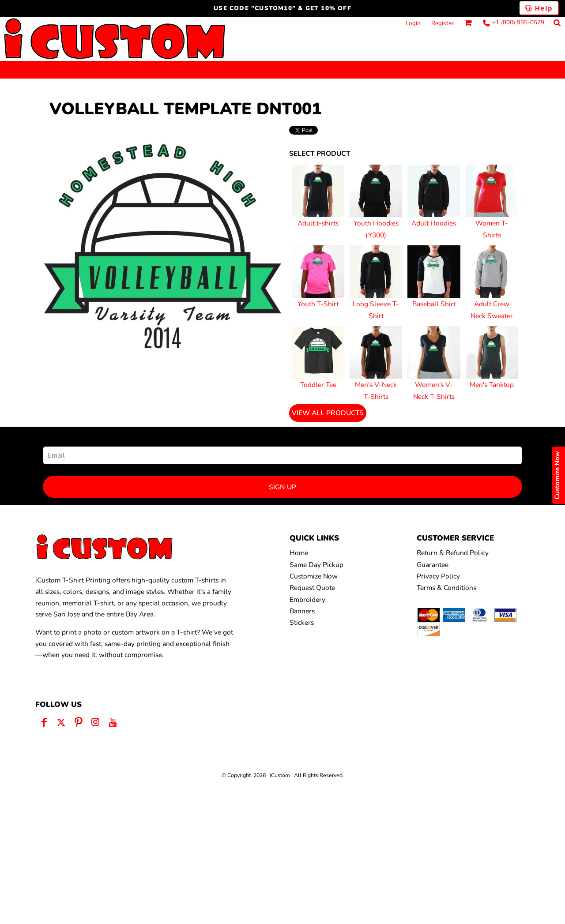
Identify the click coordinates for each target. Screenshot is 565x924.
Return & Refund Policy (453, 553)
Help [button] (539, 8)
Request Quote (312, 588)
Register (443, 23)
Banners (302, 611)
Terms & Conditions (446, 588)
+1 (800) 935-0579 (518, 22)
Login (413, 23)
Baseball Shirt (434, 304)
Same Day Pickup (316, 565)
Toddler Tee (318, 385)
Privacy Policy (438, 576)
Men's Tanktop (492, 385)
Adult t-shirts (318, 223)
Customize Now (314, 576)
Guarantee (433, 565)
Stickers (302, 622)
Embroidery (307, 599)
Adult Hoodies (434, 223)
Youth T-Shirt (318, 304)
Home (299, 553)
